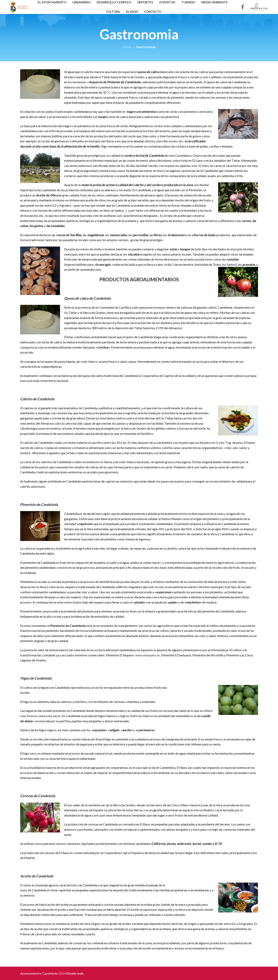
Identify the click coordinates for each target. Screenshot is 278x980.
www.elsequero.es (148, 655)
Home (127, 47)
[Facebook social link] (243, 7)
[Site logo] (19, 6)
